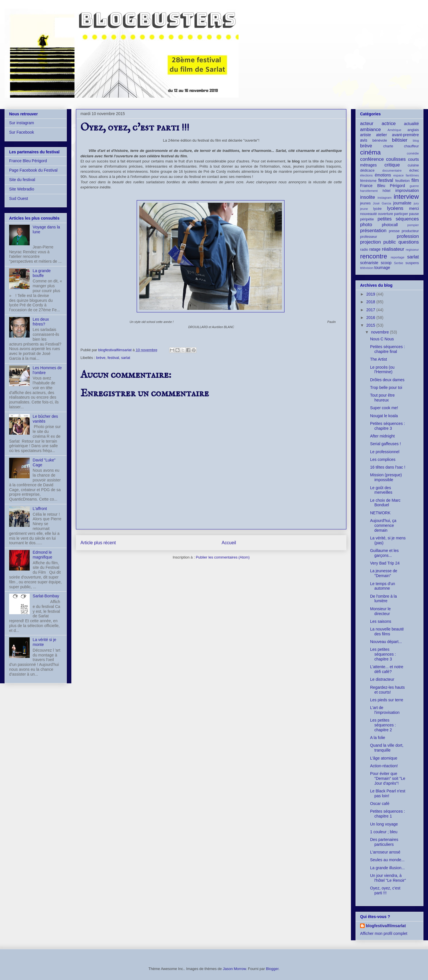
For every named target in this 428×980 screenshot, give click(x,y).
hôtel (386, 191)
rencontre (374, 256)
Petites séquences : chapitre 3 (387, 426)
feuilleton (402, 181)
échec (414, 170)
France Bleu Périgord (28, 161)
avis (364, 140)
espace (399, 175)
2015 (371, 325)
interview (406, 197)
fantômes (412, 175)
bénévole (380, 140)
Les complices (383, 459)
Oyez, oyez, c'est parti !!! (385, 890)
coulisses (396, 159)
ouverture (385, 214)
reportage (397, 257)
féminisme (368, 181)
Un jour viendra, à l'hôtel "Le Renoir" (388, 878)
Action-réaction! (384, 766)
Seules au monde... (387, 860)
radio (364, 250)
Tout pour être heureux (382, 398)
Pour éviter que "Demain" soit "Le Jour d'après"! (388, 778)
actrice (389, 123)
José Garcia (382, 203)
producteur (410, 231)
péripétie (367, 219)
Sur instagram (22, 123)
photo (366, 225)
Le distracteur (382, 679)
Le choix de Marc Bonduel (385, 503)
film (415, 180)
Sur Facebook (22, 132)
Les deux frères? (41, 322)
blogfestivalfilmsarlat (386, 926)
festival (113, 358)
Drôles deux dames (387, 380)
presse (394, 231)
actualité (411, 124)
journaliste (402, 203)
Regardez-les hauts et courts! (387, 690)
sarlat (126, 358)
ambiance (371, 129)
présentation (373, 231)
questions (409, 242)
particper (401, 214)
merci (414, 208)
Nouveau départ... (386, 642)
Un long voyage (384, 824)
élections (366, 175)
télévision (367, 268)
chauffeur (411, 146)
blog (416, 140)
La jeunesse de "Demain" (384, 573)
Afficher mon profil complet (384, 933)
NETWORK (380, 513)
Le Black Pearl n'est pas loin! (388, 793)
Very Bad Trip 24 (385, 563)
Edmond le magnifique (43, 555)
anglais (413, 130)
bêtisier (400, 140)
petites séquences (398, 219)
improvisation (407, 190)
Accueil (229, 543)
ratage (375, 249)
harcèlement (369, 191)
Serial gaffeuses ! (385, 444)
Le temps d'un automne (383, 586)
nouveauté (369, 214)
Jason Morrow (234, 969)
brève (101, 358)
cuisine (413, 165)
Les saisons (381, 621)
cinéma (370, 152)
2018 (371, 302)
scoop (386, 263)
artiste (366, 135)
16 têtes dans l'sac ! (388, 467)
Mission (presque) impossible (386, 477)
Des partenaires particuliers (384, 842)
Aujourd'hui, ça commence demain (383, 525)
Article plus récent (98, 543)
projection (371, 242)
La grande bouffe (42, 273)
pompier (413, 225)
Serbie (399, 263)
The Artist (378, 359)
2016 (371, 318)
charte (388, 146)
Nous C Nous (382, 339)
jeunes (365, 203)
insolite (368, 197)
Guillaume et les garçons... (384, 553)
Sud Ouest (19, 198)
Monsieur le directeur (380, 611)
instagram (384, 198)
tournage (382, 268)
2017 (371, 310)
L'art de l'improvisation (385, 710)
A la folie (378, 738)
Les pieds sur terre (387, 700)
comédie (413, 153)
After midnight (382, 436)
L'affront (40, 509)
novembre (380, 332)
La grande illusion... (387, 868)
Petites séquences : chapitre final (387, 349)
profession (408, 236)
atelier (381, 135)
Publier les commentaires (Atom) (223, 557)
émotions (383, 175)
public (390, 242)
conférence (372, 159)
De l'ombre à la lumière (383, 599)
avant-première (405, 135)
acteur (367, 123)
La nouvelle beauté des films (387, 631)
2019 (371, 294)
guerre (414, 186)
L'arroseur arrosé (385, 852)
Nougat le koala (384, 416)
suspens (412, 263)
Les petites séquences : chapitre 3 (383, 654)
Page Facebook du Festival (33, 170)
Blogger (272, 969)
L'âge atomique (384, 758)
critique (392, 165)
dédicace (367, 170)
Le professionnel (385, 452)
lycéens (395, 208)
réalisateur (393, 249)
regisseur (412, 250)
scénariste (369, 263)
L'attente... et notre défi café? (387, 669)
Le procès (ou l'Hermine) (382, 370)
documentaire (392, 170)
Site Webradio (22, 189)
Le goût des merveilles (381, 490)
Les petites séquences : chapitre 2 (383, 725)
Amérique (394, 130)
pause (414, 214)
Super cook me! (384, 408)
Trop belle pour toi (386, 387)
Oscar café (380, 804)
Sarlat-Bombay (46, 596)
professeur (369, 237)
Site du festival (22, 180)
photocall (390, 225)
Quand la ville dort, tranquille (387, 748)
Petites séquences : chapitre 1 (387, 814)
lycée (377, 209)
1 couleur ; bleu (384, 832)
